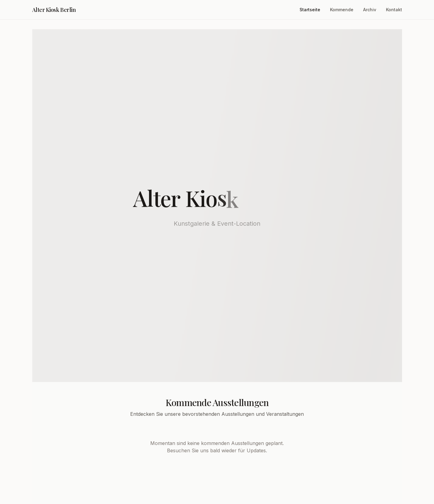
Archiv (370, 10)
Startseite (310, 10)
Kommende (342, 10)
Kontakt (394, 10)
